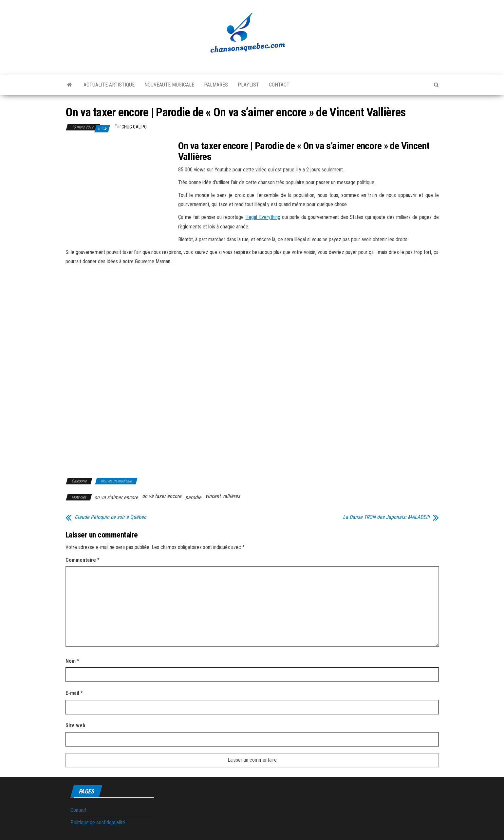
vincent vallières (223, 496)
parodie (193, 497)
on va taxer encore (162, 496)
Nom (72, 661)
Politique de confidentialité (98, 822)
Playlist (248, 85)
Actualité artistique (109, 85)
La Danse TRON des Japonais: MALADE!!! (386, 517)
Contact (279, 85)
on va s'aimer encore (116, 497)
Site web (75, 725)
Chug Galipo (134, 127)
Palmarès (216, 85)
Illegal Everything (263, 217)
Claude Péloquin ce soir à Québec (110, 517)
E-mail (74, 693)
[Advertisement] (121, 189)
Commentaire (83, 560)
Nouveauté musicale (169, 85)
